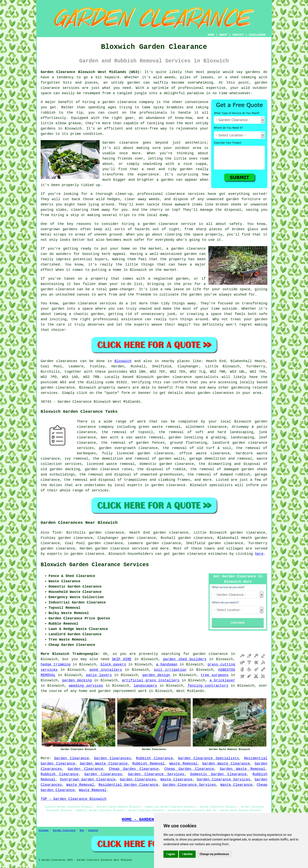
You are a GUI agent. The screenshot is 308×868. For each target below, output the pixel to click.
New (82, 831)
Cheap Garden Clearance (134, 769)
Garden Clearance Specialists (209, 758)
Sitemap (44, 831)
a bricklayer (222, 680)
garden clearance (210, 654)
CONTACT (238, 35)
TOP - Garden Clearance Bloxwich (74, 799)
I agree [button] (171, 854)
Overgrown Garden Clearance (88, 779)
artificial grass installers (151, 680)
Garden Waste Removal (242, 769)
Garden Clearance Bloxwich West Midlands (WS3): (91, 72)
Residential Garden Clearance (128, 785)
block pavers (113, 664)
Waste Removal (183, 764)
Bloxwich (123, 361)
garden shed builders (185, 659)
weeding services (86, 686)
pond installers (106, 670)
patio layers (99, 675)
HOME (211, 35)
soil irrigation (170, 670)
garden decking (77, 680)
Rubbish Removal (148, 764)
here (259, 554)
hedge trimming (56, 664)
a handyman (167, 664)
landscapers (145, 686)
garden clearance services (122, 549)
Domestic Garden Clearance (218, 774)
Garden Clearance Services (156, 774)
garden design (156, 675)
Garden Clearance (72, 758)
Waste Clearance (176, 779)
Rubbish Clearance (154, 758)
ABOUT (223, 35)
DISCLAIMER (257, 35)
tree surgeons (214, 675)
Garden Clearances (113, 758)
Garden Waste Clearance (104, 764)
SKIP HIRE (122, 659)
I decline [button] (187, 854)
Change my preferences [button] (214, 854)
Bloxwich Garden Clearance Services (95, 565)
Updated (93, 831)
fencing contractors (208, 686)
